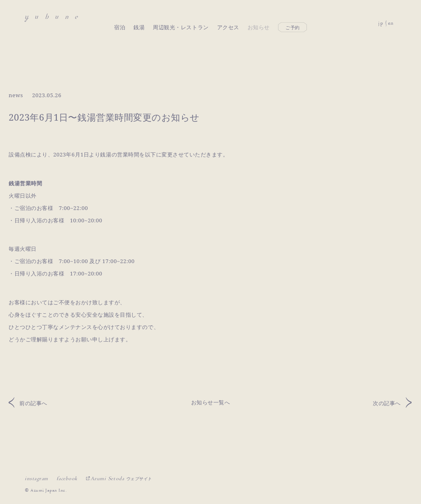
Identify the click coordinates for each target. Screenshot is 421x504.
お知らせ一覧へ (211, 402)
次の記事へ (387, 403)
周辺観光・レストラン (181, 18)
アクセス (228, 18)
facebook (67, 478)
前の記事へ (33, 403)
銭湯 (139, 18)
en (391, 18)
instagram (36, 478)
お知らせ (259, 18)
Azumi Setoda (121, 478)
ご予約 (293, 18)
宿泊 (120, 18)
